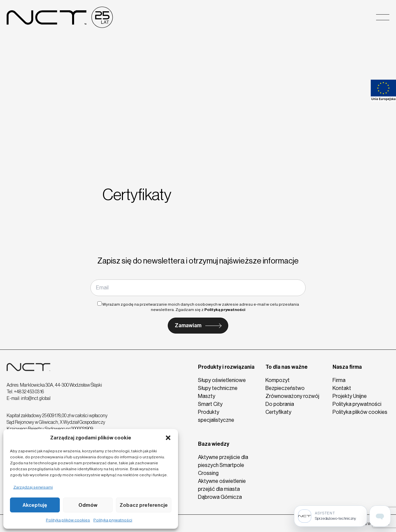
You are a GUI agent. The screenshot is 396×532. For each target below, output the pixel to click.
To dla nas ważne (287, 367)
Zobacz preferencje (144, 505)
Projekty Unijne (350, 396)
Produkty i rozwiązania (226, 367)
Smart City (210, 404)
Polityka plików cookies (68, 520)
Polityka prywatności (113, 520)
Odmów (88, 505)
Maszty (207, 396)
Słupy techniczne (218, 388)
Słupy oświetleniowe (222, 380)
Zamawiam (188, 325)
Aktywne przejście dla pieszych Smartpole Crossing (223, 465)
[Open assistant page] (380, 516)
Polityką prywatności (225, 310)
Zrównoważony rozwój (292, 396)
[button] (168, 438)
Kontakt (342, 388)
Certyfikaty (278, 412)
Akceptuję (35, 505)
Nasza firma (347, 367)
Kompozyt (278, 380)
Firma (339, 380)
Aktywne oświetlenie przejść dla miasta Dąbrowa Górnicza (222, 489)
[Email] (198, 288)
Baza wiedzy (214, 444)
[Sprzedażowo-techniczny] (331, 516)
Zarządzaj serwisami (33, 487)
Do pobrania (280, 404)
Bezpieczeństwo (285, 388)
